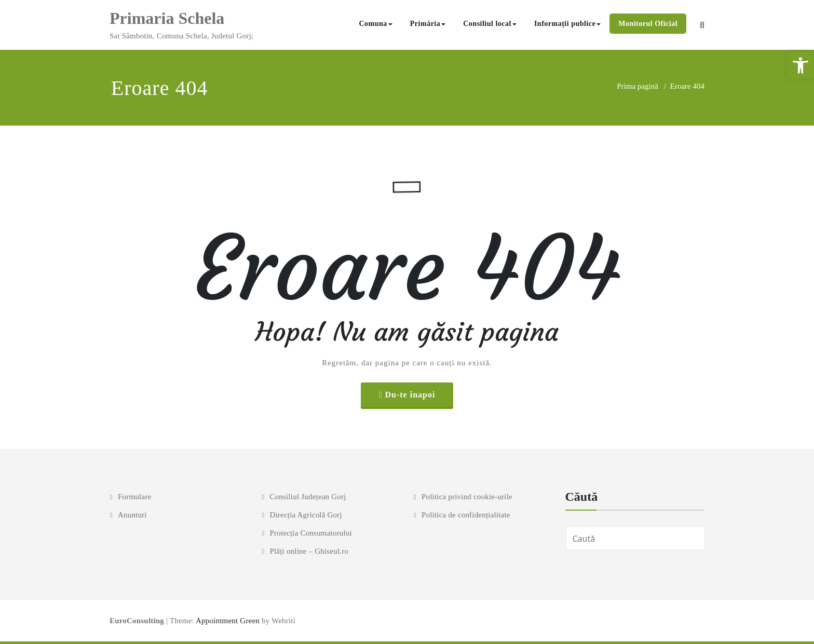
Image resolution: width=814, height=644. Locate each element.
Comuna (375, 24)
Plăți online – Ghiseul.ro (309, 551)
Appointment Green (227, 621)
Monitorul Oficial (648, 24)
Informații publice (567, 24)
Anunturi (132, 515)
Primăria (428, 24)
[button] (801, 65)
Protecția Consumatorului (311, 533)
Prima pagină (637, 86)
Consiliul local (490, 24)
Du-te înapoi (410, 395)
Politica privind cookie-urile (467, 497)
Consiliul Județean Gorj (308, 497)
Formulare (134, 497)
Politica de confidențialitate (466, 515)
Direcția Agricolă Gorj (306, 515)
